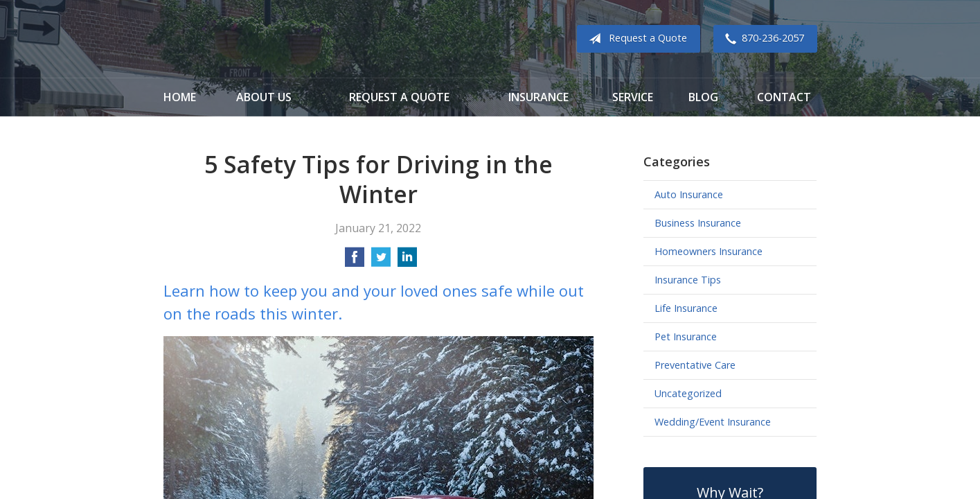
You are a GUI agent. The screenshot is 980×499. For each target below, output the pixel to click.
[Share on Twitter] (381, 261)
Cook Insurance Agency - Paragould (250, 39)
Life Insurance (686, 308)
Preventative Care (695, 365)
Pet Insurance (686, 336)
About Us (264, 97)
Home (180, 97)
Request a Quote (635, 39)
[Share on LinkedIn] (407, 261)
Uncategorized (688, 393)
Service (633, 97)
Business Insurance (698, 223)
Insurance (538, 97)
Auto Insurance (689, 194)
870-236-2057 (762, 39)
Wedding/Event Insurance (713, 422)
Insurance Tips (688, 280)
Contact (784, 97)
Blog (703, 97)
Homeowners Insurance (709, 251)
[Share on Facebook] (355, 261)
